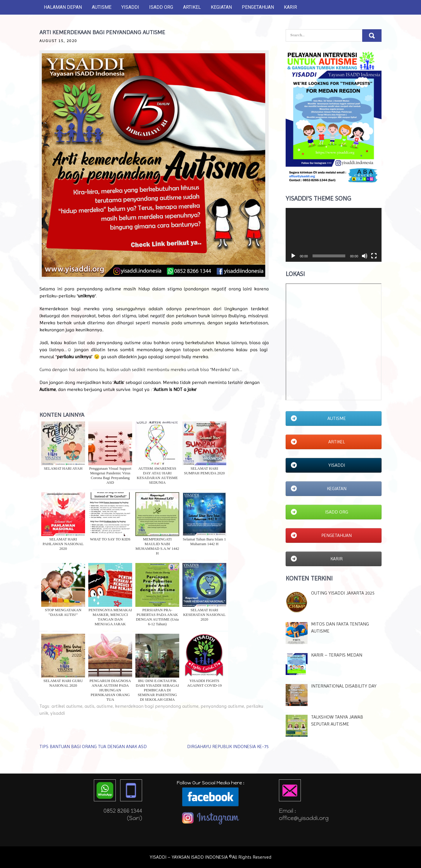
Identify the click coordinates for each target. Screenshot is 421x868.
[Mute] (365, 256)
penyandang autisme (222, 706)
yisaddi (58, 713)
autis (89, 706)
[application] (334, 235)
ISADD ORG (161, 7)
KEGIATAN (221, 7)
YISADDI (130, 7)
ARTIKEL (192, 7)
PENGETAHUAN (258, 7)
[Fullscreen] (374, 256)
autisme (105, 706)
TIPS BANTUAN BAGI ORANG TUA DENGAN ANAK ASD (93, 746)
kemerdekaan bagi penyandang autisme (157, 706)
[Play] (293, 256)
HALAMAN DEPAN (63, 7)
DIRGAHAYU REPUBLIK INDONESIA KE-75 (228, 746)
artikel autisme (67, 706)
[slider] (329, 256)
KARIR (290, 7)
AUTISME (102, 7)
